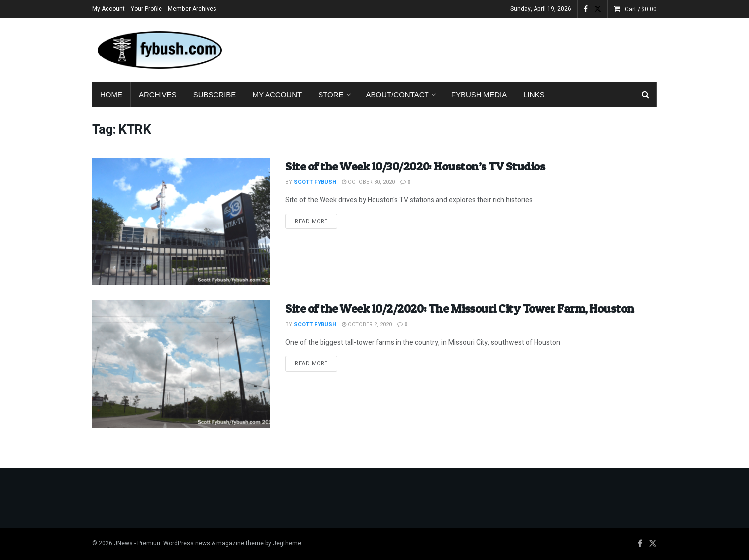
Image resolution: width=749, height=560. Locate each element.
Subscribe (215, 94)
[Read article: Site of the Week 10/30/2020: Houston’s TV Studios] (181, 222)
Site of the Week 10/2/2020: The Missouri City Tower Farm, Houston (460, 308)
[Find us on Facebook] (640, 544)
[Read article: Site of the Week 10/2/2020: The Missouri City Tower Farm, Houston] (181, 364)
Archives (158, 94)
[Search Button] (646, 95)
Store (331, 94)
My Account (108, 9)
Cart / (641, 9)
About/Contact (398, 94)
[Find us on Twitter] (653, 544)
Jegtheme (287, 543)
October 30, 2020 (368, 182)
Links (534, 94)
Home (111, 94)
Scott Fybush (315, 182)
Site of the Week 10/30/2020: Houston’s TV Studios (415, 166)
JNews (123, 543)
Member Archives (192, 9)
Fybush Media (479, 94)
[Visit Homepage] (159, 50)
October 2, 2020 (367, 324)
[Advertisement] (477, 48)
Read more (316, 221)
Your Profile (146, 9)
